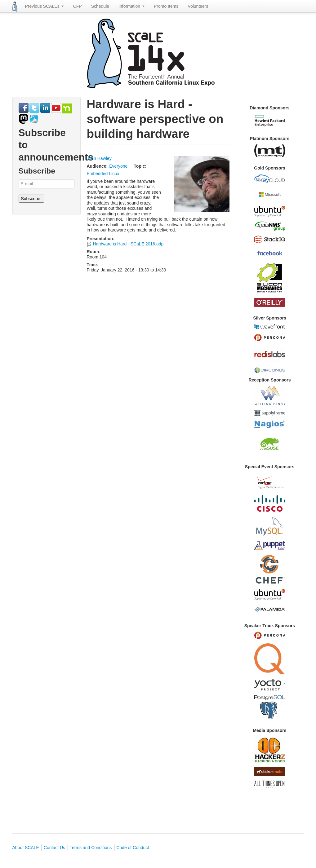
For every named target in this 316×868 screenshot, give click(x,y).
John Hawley (99, 158)
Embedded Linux (103, 174)
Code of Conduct (133, 848)
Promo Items (166, 6)
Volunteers (198, 6)
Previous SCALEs (45, 6)
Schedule (100, 6)
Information (131, 6)
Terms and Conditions (91, 848)
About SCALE (26, 848)
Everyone (118, 166)
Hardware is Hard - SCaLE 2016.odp (128, 244)
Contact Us (54, 848)
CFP (78, 6)
